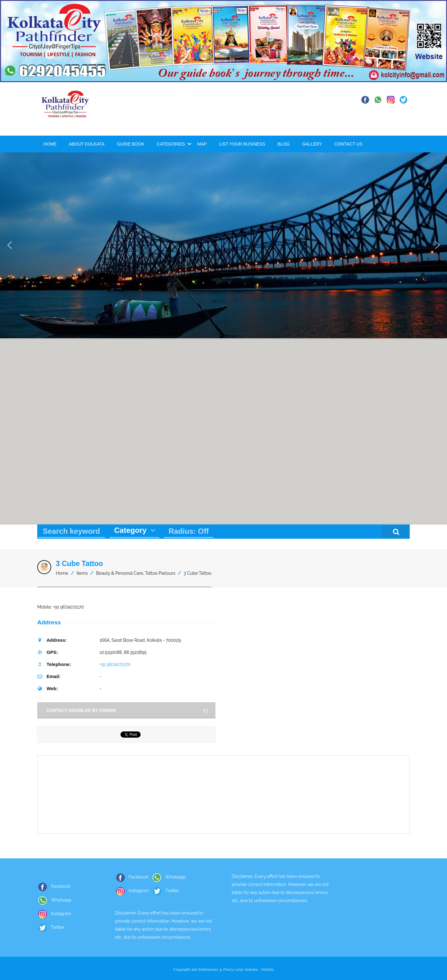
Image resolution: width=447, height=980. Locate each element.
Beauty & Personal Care (120, 573)
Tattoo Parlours (160, 573)
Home (50, 144)
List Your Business (242, 144)
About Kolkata (87, 144)
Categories (171, 144)
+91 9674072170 (115, 664)
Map (202, 144)
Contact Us (349, 144)
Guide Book (131, 144)
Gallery (312, 144)
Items (82, 573)
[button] (10, 245)
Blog (284, 144)
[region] (223, 245)
